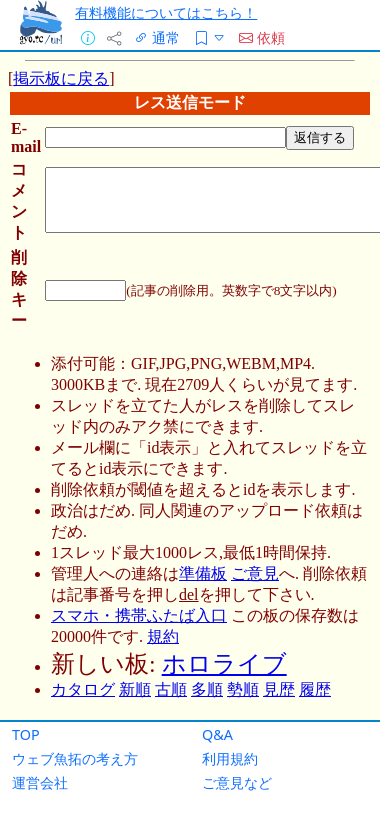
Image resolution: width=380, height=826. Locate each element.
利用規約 (230, 758)
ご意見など (237, 782)
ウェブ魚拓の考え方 (75, 758)
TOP (26, 734)
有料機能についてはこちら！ (166, 12)
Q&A (217, 734)
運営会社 (40, 782)
